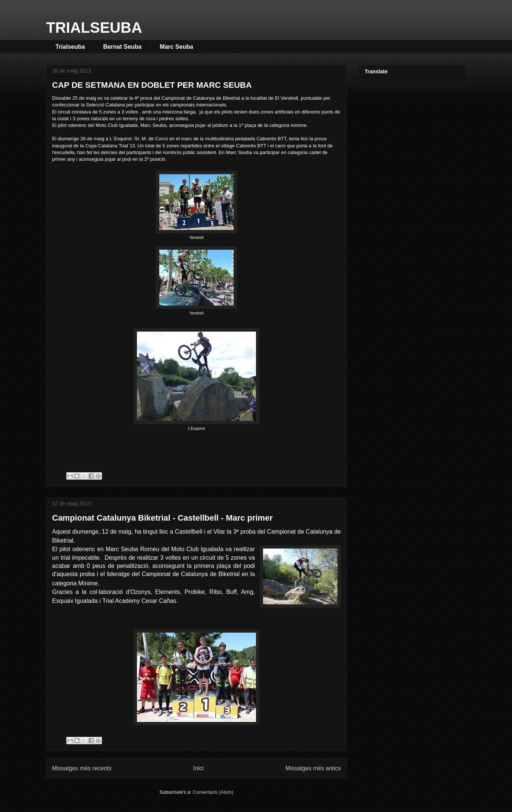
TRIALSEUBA (94, 28)
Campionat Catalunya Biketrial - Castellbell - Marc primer (162, 518)
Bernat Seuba (122, 47)
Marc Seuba (176, 47)
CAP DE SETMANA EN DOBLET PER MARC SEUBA (152, 85)
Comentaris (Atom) (213, 792)
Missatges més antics (313, 768)
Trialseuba (70, 47)
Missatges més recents (82, 768)
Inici (198, 768)
